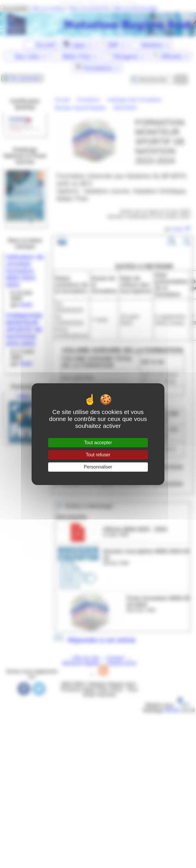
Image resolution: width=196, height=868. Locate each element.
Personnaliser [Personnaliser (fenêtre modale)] (98, 467)
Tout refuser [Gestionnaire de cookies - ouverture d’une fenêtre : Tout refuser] (98, 455)
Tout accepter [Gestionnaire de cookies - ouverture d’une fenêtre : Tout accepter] (98, 443)
